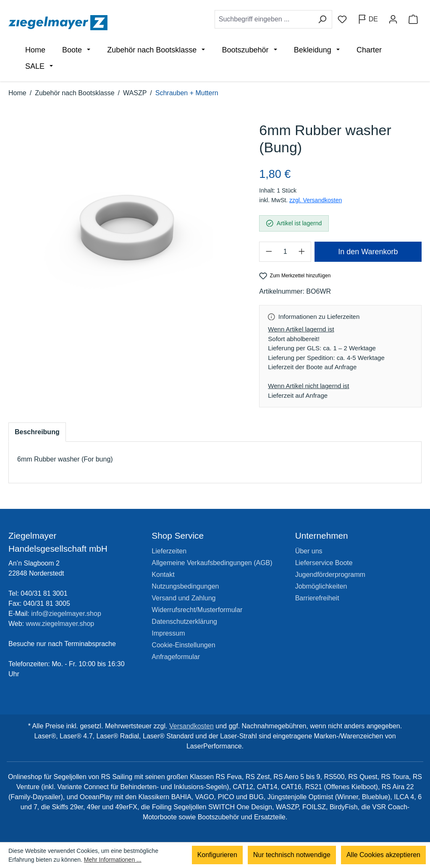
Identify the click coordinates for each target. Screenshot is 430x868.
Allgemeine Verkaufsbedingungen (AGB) (212, 563)
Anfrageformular (176, 657)
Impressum (168, 633)
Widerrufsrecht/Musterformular (197, 610)
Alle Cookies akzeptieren (383, 855)
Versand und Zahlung (184, 598)
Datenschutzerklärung (184, 622)
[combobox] (264, 19)
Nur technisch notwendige (292, 855)
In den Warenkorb (368, 252)
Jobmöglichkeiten (321, 586)
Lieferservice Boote (324, 563)
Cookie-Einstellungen (183, 645)
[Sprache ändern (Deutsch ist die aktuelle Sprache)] (368, 19)
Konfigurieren (217, 855)
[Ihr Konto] (393, 19)
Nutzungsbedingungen (185, 586)
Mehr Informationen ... (113, 860)
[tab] (37, 432)
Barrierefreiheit (317, 598)
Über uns (309, 551)
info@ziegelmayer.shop (66, 614)
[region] (125, 209)
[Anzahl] (285, 252)
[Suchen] (322, 19)
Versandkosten (191, 726)
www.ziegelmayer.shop (60, 624)
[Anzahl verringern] (268, 252)
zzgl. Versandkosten (316, 200)
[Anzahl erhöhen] (302, 252)
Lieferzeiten (169, 551)
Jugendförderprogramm (330, 575)
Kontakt (163, 575)
